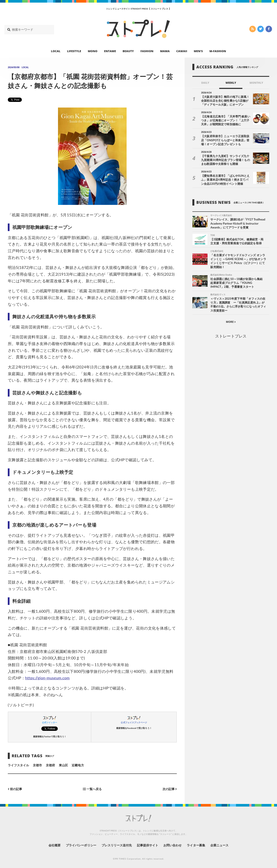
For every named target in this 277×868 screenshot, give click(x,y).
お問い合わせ (173, 845)
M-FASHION (218, 51)
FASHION (147, 51)
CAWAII (182, 51)
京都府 (50, 765)
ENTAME (110, 51)
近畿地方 (78, 765)
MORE (231, 322)
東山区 (63, 765)
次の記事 (170, 789)
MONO (93, 51)
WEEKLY (231, 83)
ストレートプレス (231, 336)
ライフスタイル (18, 765)
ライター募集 (196, 845)
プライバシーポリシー (81, 845)
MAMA (165, 51)
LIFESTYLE (74, 51)
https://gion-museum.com (48, 678)
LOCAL (56, 51)
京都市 (37, 765)
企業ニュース (220, 845)
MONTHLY (256, 83)
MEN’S (198, 51)
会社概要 (54, 845)
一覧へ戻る (92, 789)
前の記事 (15, 789)
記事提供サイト (148, 845)
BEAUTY (128, 51)
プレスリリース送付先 (117, 845)
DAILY (205, 83)
